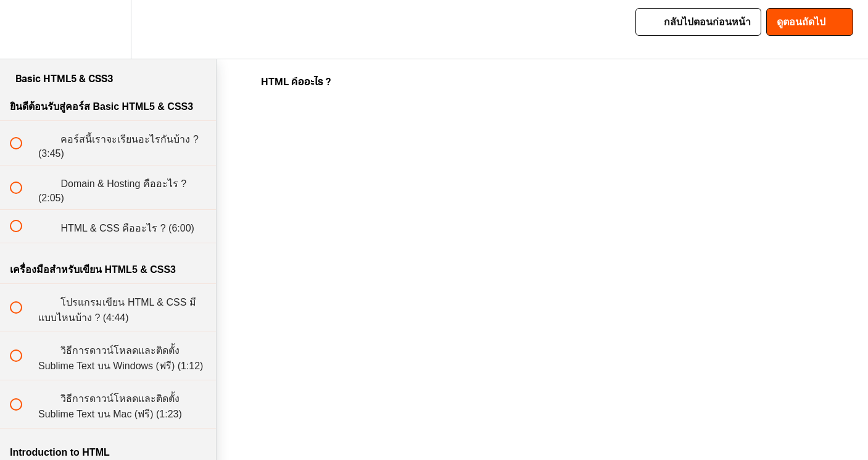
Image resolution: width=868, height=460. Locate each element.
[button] (23, 29)
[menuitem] (108, 29)
